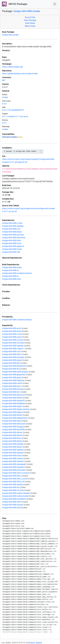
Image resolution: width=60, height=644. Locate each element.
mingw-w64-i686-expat (12, 232)
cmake (5, 97)
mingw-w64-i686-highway (13, 380)
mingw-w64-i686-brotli (12, 331)
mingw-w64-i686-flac (11, 363)
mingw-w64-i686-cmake (27, 11)
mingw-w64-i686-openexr (13, 461)
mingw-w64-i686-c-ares (12, 334)
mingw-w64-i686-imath (12, 383)
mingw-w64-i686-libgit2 (12, 406)
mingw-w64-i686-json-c (12, 386)
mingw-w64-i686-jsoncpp (13, 235)
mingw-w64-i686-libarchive (14, 238)
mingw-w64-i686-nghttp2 (13, 450)
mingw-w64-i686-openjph (13, 467)
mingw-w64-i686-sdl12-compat (16, 473)
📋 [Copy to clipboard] (41, 151)
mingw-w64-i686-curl (11, 229)
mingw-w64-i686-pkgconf (13, 246)
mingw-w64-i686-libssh (12, 435)
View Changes (30, 20)
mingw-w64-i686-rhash (12, 249)
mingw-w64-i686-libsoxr (12, 432)
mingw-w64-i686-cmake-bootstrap (17, 273)
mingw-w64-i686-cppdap (13, 226)
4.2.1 (4, 116)
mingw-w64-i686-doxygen (13, 357)
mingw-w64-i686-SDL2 (12, 476)
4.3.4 (4, 104)
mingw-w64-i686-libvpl (12, 441)
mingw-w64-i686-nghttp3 (13, 453)
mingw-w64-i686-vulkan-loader (15, 496)
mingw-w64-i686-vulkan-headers (16, 493)
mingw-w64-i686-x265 (12, 502)
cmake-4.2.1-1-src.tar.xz (18, 116)
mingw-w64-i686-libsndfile (13, 430)
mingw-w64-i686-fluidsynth (14, 366)
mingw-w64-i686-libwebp (13, 444)
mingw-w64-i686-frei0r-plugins (15, 372)
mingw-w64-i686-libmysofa (14, 424)
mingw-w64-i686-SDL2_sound (15, 479)
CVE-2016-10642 (9, 137)
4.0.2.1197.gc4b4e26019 (13, 110)
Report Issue (30, 26)
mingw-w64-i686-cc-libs (12, 223)
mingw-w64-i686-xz (10, 276)
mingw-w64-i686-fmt (11, 369)
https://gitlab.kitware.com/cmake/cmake (20, 74)
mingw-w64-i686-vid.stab (13, 490)
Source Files (30, 17)
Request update (35, 643)
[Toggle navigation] (55, 4)
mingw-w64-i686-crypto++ (13, 349)
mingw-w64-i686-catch (12, 337)
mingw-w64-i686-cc (10, 270)
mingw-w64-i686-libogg (12, 427)
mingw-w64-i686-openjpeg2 (14, 464)
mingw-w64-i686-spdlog (12, 484)
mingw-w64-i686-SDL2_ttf (13, 482)
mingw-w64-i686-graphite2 (14, 375)
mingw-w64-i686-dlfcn (12, 354)
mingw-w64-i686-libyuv (12, 447)
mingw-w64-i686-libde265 (13, 401)
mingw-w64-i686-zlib (11, 252)
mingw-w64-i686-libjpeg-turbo (15, 418)
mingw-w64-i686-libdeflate (14, 404)
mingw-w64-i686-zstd (11, 279)
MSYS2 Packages (15, 4)
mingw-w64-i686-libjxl (12, 421)
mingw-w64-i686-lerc (11, 392)
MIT (4, 80)
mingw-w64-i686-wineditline (14, 499)
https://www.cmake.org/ (13, 67)
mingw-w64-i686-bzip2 (12, 267)
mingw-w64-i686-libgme (12, 412)
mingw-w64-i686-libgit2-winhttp (16, 409)
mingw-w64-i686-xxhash (13, 505)
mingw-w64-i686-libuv (12, 240)
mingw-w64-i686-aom (12, 328)
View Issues (30, 23)
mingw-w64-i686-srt (11, 487)
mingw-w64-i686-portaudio (14, 470)
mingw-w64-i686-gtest (12, 378)
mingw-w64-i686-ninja (12, 243)
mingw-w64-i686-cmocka (13, 343)
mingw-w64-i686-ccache (13, 340)
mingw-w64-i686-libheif (12, 415)
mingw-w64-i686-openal (12, 458)
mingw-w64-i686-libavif (12, 398)
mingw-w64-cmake (10, 35)
